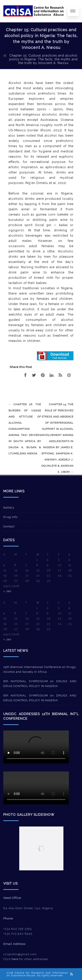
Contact (9, 526)
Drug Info (10, 517)
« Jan (7, 591)
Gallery (9, 508)
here (15, 959)
